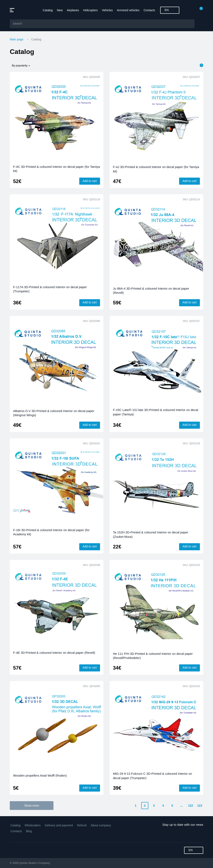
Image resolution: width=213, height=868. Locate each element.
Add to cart (90, 181)
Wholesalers (33, 825)
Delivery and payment (59, 825)
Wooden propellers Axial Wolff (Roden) (40, 775)
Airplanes (73, 10)
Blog (29, 831)
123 (200, 806)
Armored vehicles (128, 10)
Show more (32, 806)
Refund (82, 825)
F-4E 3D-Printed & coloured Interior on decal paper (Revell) (54, 653)
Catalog (48, 10)
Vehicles (107, 10)
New (60, 10)
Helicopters (90, 10)
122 (190, 806)
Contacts (149, 10)
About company (101, 825)
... (181, 806)
